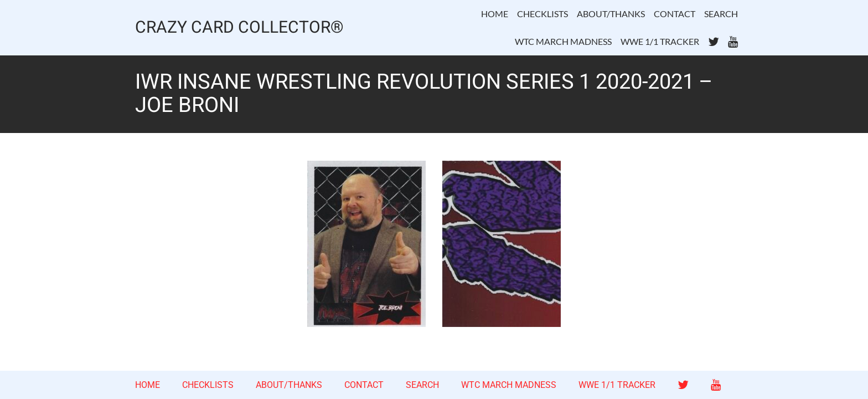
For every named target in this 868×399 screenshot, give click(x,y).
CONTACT (675, 14)
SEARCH (721, 14)
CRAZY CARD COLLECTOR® (239, 28)
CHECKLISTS (542, 14)
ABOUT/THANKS (611, 14)
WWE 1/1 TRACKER (660, 41)
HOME (495, 14)
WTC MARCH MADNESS (563, 41)
